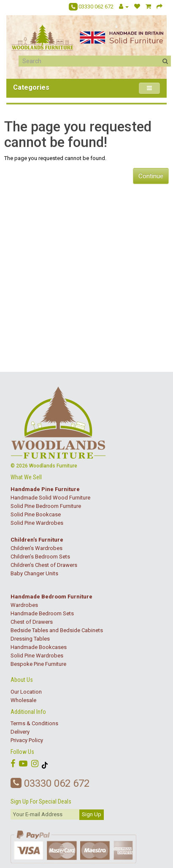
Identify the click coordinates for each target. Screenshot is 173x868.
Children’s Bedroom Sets (40, 557)
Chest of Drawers (32, 622)
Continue (151, 176)
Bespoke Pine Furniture (38, 664)
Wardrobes (24, 605)
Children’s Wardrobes (36, 548)
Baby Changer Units (34, 573)
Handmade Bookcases (39, 647)
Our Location (26, 692)
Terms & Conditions (34, 723)
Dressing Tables (30, 639)
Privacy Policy (27, 740)
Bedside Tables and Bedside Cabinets (57, 630)
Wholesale (23, 700)
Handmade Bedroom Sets (42, 613)
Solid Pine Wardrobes (37, 523)
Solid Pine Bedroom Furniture (46, 506)
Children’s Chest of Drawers (44, 565)
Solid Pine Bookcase (36, 514)
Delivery (20, 732)
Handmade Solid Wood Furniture (50, 498)
